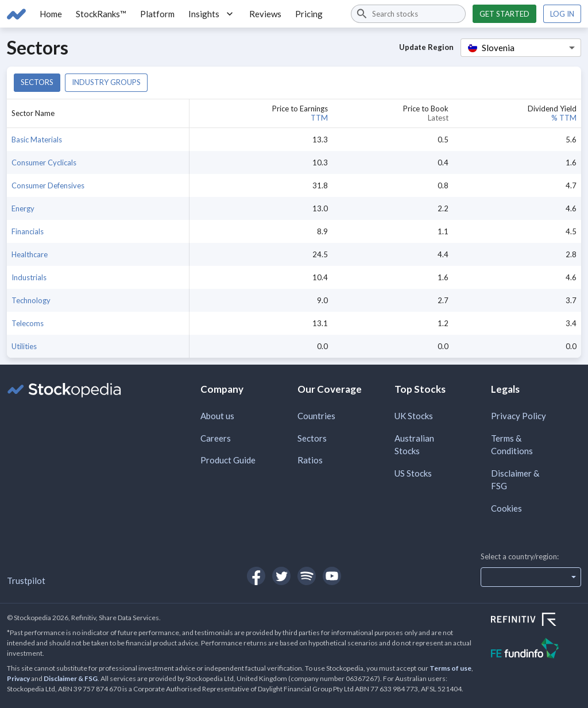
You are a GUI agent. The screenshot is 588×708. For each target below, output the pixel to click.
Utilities (24, 346)
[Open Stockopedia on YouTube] (332, 576)
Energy (23, 208)
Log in (562, 14)
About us (217, 416)
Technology (31, 300)
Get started (504, 14)
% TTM (564, 118)
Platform (157, 14)
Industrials (29, 277)
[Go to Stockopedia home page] (16, 14)
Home (51, 14)
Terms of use (450, 668)
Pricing (309, 14)
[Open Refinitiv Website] (536, 621)
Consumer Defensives (48, 185)
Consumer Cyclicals (44, 163)
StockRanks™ (101, 14)
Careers (216, 438)
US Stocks (413, 473)
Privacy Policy (519, 416)
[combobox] (408, 14)
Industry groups (106, 82)
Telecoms (28, 323)
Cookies (506, 508)
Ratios (310, 460)
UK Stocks (414, 416)
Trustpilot (26, 581)
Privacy (18, 678)
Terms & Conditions (512, 445)
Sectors (37, 82)
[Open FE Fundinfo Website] (536, 650)
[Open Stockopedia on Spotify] (307, 576)
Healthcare (30, 254)
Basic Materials (37, 140)
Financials (28, 231)
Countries (316, 416)
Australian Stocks (414, 445)
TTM (319, 118)
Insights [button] (212, 14)
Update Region (426, 47)
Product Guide (228, 460)
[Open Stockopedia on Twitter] (281, 576)
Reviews (265, 14)
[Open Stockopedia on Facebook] (256, 576)
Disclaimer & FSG (515, 480)
